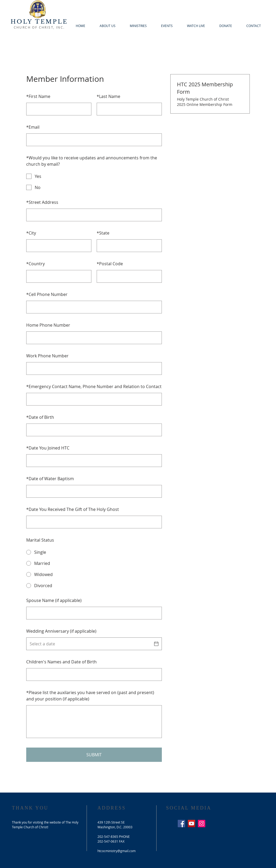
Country (35, 264)
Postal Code (110, 264)
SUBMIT (94, 755)
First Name (38, 96)
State (103, 233)
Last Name (108, 96)
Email (33, 127)
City (31, 233)
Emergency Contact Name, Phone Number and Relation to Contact (94, 386)
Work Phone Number (47, 356)
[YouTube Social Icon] (192, 824)
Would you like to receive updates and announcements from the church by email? (92, 161)
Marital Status (40, 540)
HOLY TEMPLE (39, 22)
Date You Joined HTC (48, 448)
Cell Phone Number (47, 294)
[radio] (94, 552)
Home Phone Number (48, 325)
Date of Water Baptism (50, 479)
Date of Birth (40, 417)
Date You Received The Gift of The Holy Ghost (73, 509)
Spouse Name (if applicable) (54, 600)
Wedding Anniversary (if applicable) (61, 631)
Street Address (42, 202)
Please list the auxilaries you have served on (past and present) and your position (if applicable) (90, 696)
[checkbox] (94, 176)
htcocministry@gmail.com (117, 851)
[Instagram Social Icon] (202, 824)
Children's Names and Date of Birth (61, 662)
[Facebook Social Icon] (181, 824)
